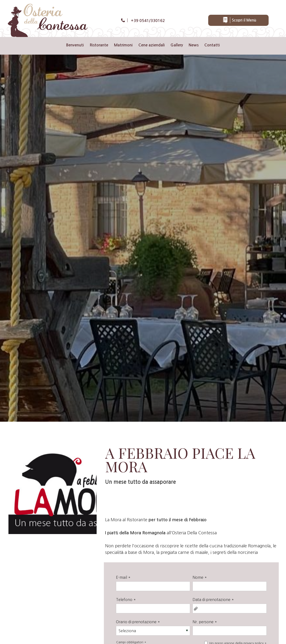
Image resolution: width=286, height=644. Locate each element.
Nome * (200, 577)
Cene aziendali (152, 45)
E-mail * (123, 577)
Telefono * (126, 600)
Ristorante (99, 45)
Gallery (177, 45)
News (194, 45)
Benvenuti (75, 45)
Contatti (212, 45)
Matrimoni (123, 45)
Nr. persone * (205, 622)
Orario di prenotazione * (138, 622)
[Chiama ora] (143, 21)
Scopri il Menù (239, 20)
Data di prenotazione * (213, 600)
